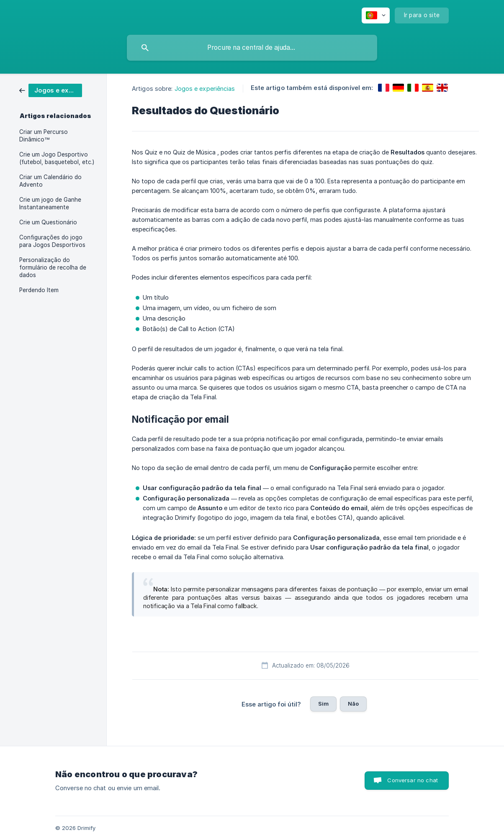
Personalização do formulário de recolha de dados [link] (53, 267)
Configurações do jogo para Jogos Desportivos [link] (52, 241)
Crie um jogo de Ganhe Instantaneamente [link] (50, 203)
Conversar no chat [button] (413, 780)
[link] (51, 90)
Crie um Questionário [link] (48, 222)
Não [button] (353, 704)
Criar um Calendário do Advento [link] (50, 181)
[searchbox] (252, 48)
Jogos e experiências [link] (205, 89)
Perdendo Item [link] (39, 290)
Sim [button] (323, 704)
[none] (376, 15)
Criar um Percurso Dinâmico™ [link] (44, 136)
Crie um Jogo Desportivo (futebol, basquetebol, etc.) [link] (57, 158)
